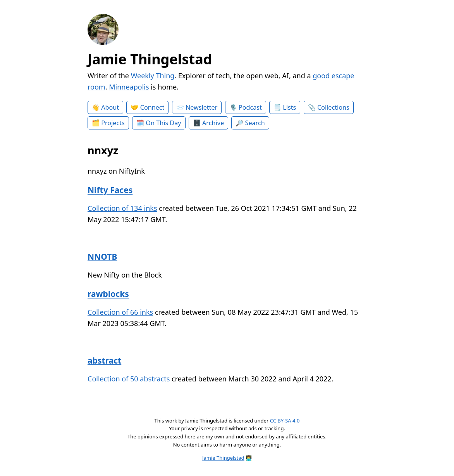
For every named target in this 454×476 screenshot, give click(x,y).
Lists (289, 107)
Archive (213, 123)
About (110, 107)
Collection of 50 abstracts (129, 379)
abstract (104, 360)
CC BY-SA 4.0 (285, 421)
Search (255, 123)
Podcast (250, 107)
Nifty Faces (110, 190)
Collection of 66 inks (120, 312)
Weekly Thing (153, 76)
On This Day (163, 123)
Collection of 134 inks (122, 208)
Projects (113, 123)
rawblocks (108, 294)
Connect (152, 107)
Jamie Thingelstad (150, 59)
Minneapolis (129, 87)
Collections (333, 107)
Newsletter (201, 107)
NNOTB (102, 256)
